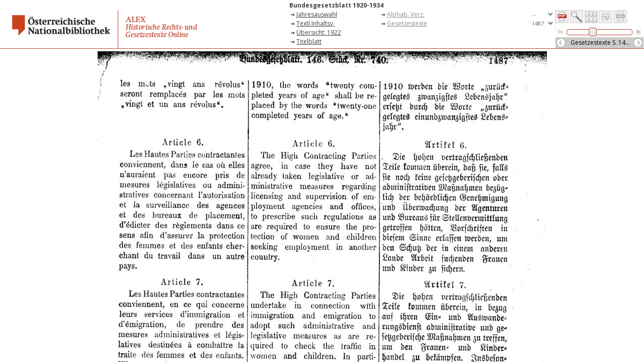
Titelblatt (309, 41)
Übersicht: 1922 (319, 32)
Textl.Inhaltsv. (315, 23)
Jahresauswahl (317, 14)
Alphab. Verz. (406, 14)
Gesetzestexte (407, 23)
